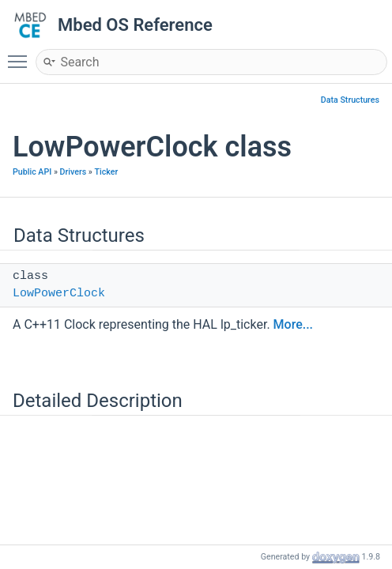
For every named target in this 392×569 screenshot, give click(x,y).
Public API (32, 172)
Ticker (106, 172)
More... (293, 324)
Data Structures (350, 100)
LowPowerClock (59, 294)
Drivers (73, 172)
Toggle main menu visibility (21, 55)
